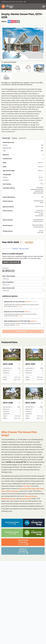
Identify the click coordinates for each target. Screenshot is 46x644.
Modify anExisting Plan (23, 551)
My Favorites (20, 2)
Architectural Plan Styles (27, 489)
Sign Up (6, 2)
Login (3, 2)
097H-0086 (8, 403)
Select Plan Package (9, 276)
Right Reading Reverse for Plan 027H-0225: (20, 321)
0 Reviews (15, 249)
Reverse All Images (9, 62)
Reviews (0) (23, 138)
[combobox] (23, 279)
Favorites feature (31, 496)
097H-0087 (30, 364)
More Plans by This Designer (29, 242)
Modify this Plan (11, 262)
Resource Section (25, 499)
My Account (12, 2)
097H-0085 (30, 403)
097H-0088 (8, 364)
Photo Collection (13, 491)
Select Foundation (8, 282)
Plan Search (27, 486)
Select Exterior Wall (8, 288)
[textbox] (23, 279)
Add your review (24, 249)
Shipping (15, 138)
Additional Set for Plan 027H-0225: (18, 302)
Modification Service (8, 499)
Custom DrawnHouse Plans (23, 542)
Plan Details (6, 138)
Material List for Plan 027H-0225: (17, 312)
